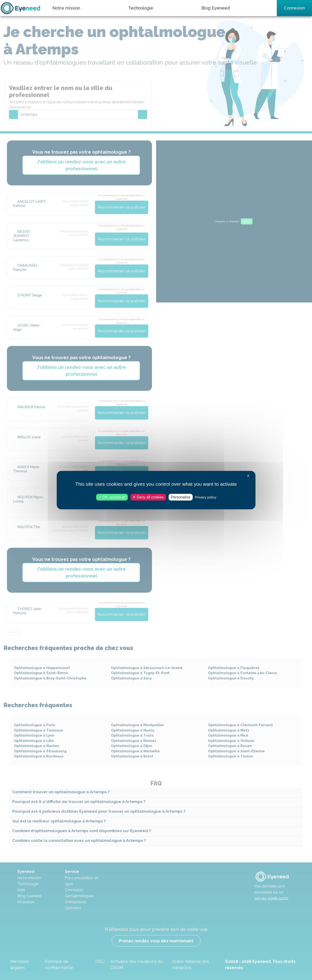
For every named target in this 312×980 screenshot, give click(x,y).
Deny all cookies (148, 497)
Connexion (294, 8)
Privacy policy (206, 497)
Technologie (141, 8)
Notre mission (66, 8)
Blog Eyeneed (216, 8)
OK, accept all (112, 497)
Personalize (181, 497)
